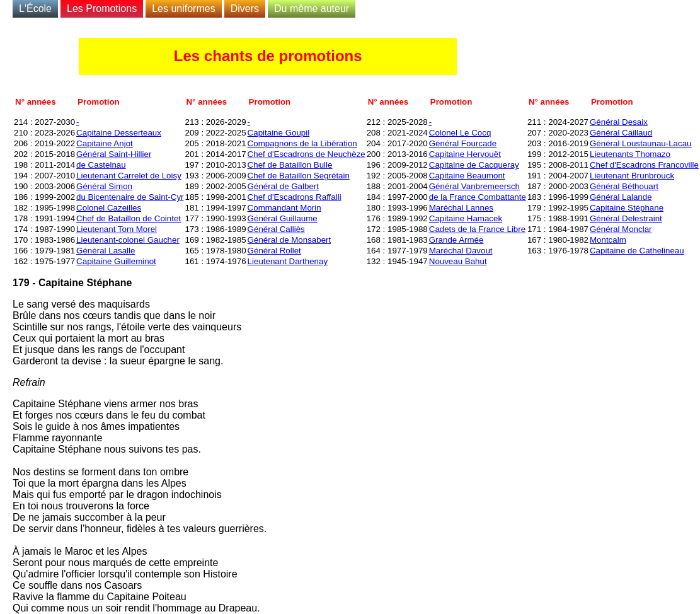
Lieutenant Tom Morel (117, 229)
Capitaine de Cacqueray (474, 165)
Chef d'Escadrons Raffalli (295, 197)
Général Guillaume (283, 218)
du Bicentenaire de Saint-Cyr (130, 197)
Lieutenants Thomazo (630, 154)
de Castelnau (101, 165)
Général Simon (104, 186)
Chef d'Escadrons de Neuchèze (307, 154)
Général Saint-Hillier (114, 154)
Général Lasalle (106, 251)
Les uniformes (184, 9)
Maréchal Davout (461, 251)
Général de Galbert (283, 186)
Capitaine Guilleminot (116, 261)
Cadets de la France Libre (477, 229)
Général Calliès (276, 229)
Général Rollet (274, 251)
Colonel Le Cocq (460, 133)
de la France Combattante (478, 197)
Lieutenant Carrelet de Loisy (129, 176)
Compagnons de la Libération (302, 143)
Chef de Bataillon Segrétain (299, 176)
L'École (35, 9)
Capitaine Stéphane (627, 208)
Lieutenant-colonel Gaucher (128, 240)
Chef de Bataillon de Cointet (129, 218)
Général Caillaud (621, 133)
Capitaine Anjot (105, 143)
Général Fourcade (463, 143)
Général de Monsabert (290, 240)
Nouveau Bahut (458, 261)
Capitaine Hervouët (465, 154)
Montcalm (608, 240)
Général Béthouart (624, 186)
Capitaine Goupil (279, 133)
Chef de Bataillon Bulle (290, 165)
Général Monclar (621, 229)
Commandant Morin (284, 208)
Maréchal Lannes (461, 208)
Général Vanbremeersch (474, 186)
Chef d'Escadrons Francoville (644, 165)
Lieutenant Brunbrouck (632, 176)
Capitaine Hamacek (466, 218)
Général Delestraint (626, 218)
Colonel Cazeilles (109, 208)
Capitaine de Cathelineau (637, 251)
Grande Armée (456, 240)
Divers (245, 9)
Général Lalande (621, 197)
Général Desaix (619, 122)
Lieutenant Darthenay (288, 261)
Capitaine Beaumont (467, 176)
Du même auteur (312, 9)
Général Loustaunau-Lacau (641, 143)
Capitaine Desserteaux (119, 133)
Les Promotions (102, 9)
